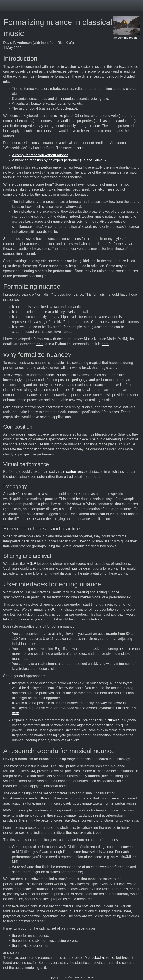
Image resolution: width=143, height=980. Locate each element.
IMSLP (31, 564)
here (80, 148)
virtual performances (72, 472)
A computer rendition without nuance (40, 155)
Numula (113, 720)
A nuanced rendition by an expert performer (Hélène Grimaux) (60, 160)
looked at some (103, 958)
